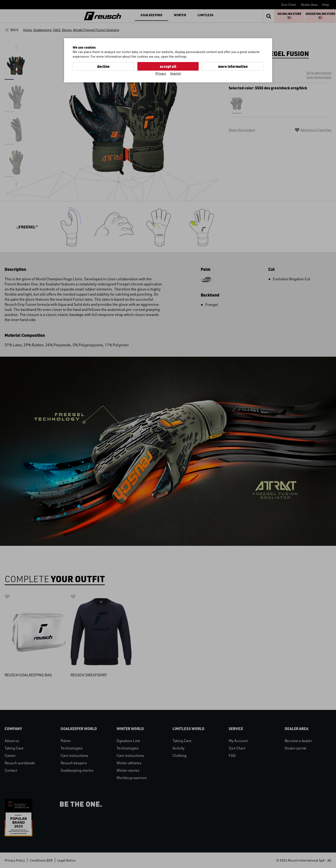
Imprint (176, 73)
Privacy (161, 73)
